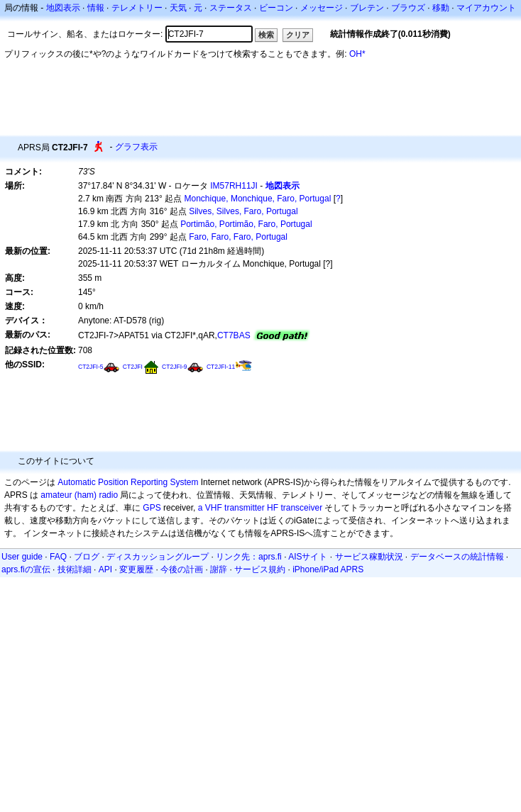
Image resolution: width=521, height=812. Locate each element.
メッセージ (322, 8)
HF (273, 508)
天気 (178, 8)
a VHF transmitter (231, 508)
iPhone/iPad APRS (328, 569)
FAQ (58, 557)
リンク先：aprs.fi (249, 557)
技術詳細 (75, 569)
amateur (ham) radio (79, 495)
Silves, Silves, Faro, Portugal (243, 211)
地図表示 (63, 8)
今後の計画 (182, 569)
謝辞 (219, 569)
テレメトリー (137, 8)
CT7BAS (234, 335)
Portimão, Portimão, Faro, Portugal (246, 224)
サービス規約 (260, 569)
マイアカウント (486, 8)
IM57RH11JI (234, 186)
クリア (298, 35)
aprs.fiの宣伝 (26, 569)
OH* (357, 54)
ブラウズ (408, 8)
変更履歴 (136, 569)
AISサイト (308, 557)
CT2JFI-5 (91, 367)
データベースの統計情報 (457, 557)
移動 (441, 8)
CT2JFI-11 (221, 367)
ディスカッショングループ (158, 557)
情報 (96, 8)
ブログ (87, 557)
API (105, 569)
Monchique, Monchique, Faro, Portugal (258, 199)
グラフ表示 (136, 147)
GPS (152, 508)
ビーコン (276, 8)
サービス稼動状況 (369, 557)
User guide (22, 557)
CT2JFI (133, 367)
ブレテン (367, 8)
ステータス (231, 8)
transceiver (301, 508)
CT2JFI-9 (175, 367)
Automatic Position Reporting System (128, 482)
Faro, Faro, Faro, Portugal (238, 237)
